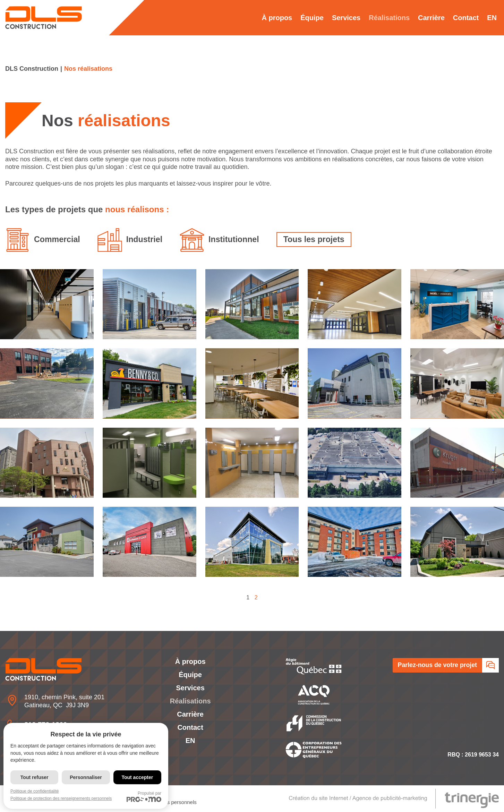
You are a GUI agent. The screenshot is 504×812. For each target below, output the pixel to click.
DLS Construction (32, 69)
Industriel (146, 239)
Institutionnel (237, 239)
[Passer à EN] (492, 18)
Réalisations (389, 18)
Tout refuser (35, 777)
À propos (277, 18)
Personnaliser (86, 777)
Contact (466, 18)
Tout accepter (137, 777)
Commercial (58, 239)
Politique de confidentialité (35, 791)
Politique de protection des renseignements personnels (61, 798)
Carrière (431, 18)
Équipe (312, 18)
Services (346, 18)
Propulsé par (144, 796)
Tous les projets (319, 239)
